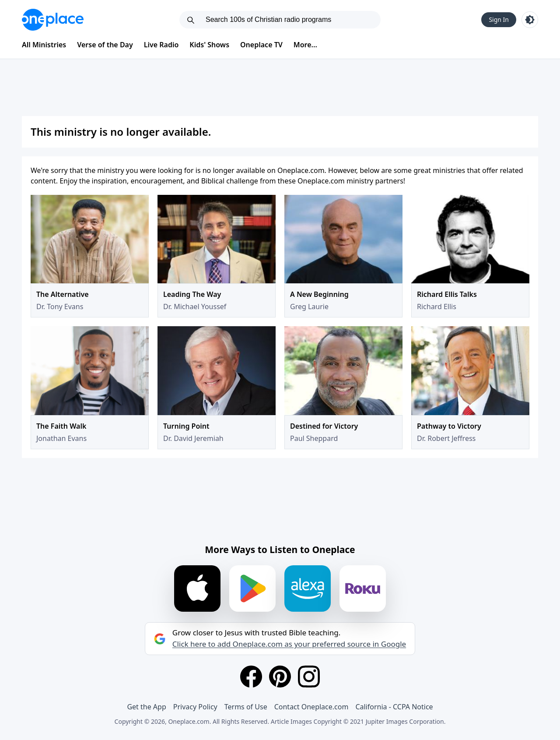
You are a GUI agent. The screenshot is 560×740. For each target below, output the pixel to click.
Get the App (146, 707)
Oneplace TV (261, 45)
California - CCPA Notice (394, 707)
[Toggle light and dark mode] (530, 20)
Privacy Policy (195, 707)
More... (305, 45)
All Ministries (44, 45)
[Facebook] (251, 677)
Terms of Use (246, 707)
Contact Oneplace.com (311, 707)
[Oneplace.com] (53, 20)
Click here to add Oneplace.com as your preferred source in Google (289, 644)
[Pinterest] (280, 677)
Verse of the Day (105, 45)
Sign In (499, 19)
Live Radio (161, 45)
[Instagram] (309, 677)
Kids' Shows (209, 45)
